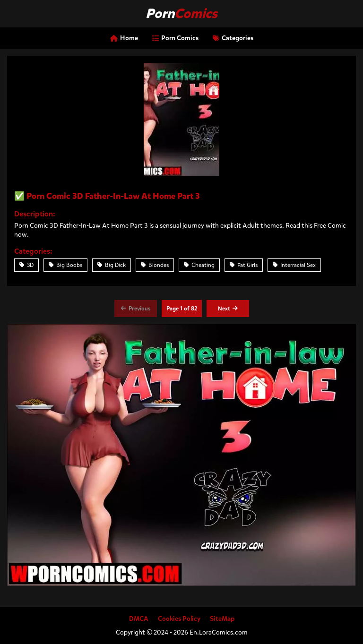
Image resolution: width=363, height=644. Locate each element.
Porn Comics (175, 38)
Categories (233, 38)
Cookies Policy (179, 619)
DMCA (139, 619)
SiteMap (222, 619)
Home (124, 38)
